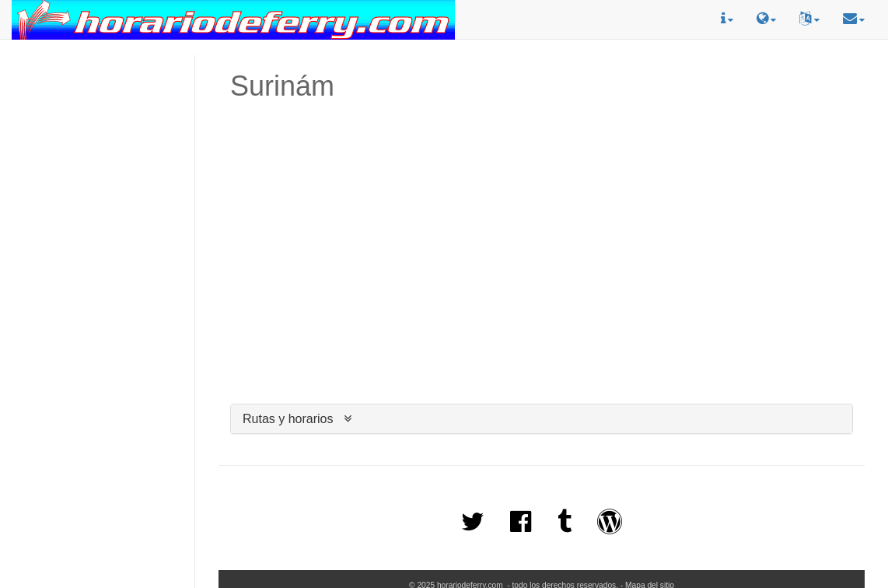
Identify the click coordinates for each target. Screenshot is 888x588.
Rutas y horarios (288, 419)
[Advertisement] (97, 110)
